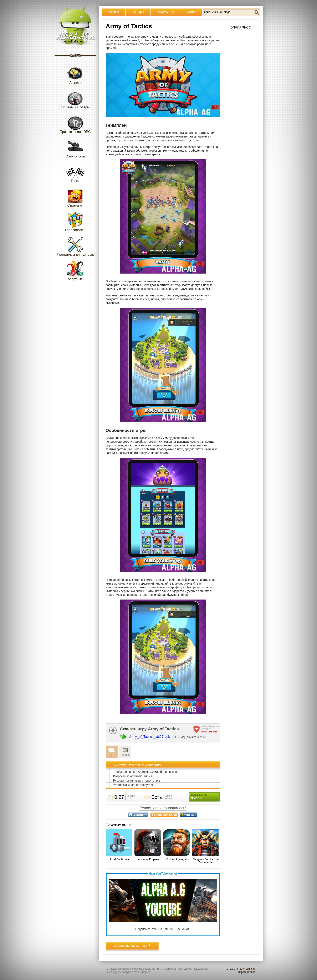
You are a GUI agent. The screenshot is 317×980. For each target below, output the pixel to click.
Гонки (75, 173)
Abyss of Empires (149, 859)
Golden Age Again (177, 859)
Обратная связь (247, 972)
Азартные (75, 271)
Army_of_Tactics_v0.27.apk (150, 737)
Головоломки (75, 222)
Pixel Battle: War (120, 859)
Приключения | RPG (75, 123)
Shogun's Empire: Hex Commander (206, 861)
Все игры (138, 12)
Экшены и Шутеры (75, 99)
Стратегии (75, 197)
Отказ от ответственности (241, 969)
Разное (191, 12)
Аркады (75, 74)
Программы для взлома (75, 246)
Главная (114, 12)
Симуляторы (75, 148)
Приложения (165, 12)
